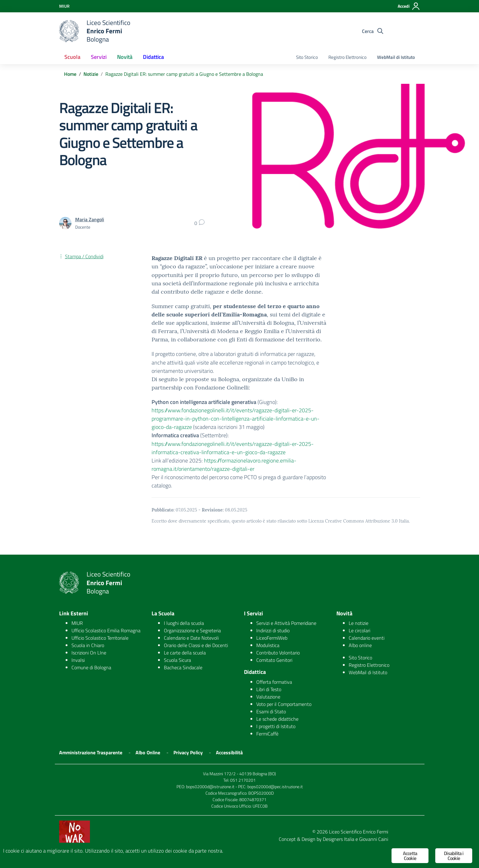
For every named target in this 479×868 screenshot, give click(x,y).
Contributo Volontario (278, 653)
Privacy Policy (188, 752)
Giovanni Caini (374, 839)
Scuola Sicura (177, 660)
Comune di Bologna (91, 667)
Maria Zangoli (90, 219)
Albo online (360, 645)
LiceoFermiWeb (272, 638)
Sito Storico (307, 57)
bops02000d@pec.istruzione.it (275, 786)
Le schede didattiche (277, 719)
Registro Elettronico (347, 57)
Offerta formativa (274, 682)
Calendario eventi (367, 638)
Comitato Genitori (274, 660)
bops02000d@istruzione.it (210, 786)
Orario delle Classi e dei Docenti (196, 645)
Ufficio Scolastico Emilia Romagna (106, 630)
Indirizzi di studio (273, 630)
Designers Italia (339, 839)
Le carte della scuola (185, 653)
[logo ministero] (69, 31)
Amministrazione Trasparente (91, 752)
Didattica (153, 57)
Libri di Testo (269, 689)
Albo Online (148, 752)
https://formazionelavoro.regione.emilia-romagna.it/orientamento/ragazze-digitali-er (224, 465)
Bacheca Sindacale (183, 667)
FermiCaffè (267, 734)
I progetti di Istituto (276, 726)
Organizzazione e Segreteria (192, 630)
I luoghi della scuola (184, 623)
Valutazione (268, 697)
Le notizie (359, 623)
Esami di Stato (271, 711)
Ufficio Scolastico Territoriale (100, 638)
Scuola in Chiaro (88, 645)
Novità (125, 57)
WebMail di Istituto (396, 57)
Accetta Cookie (410, 856)
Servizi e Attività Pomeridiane (286, 623)
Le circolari (359, 630)
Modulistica (268, 645)
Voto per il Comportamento (284, 704)
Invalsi (78, 660)
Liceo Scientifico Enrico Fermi (359, 832)
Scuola (72, 57)
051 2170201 (243, 780)
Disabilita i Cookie (454, 856)
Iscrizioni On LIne (89, 653)
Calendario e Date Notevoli (191, 638)
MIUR (77, 623)
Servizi (99, 57)
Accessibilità (229, 752)
